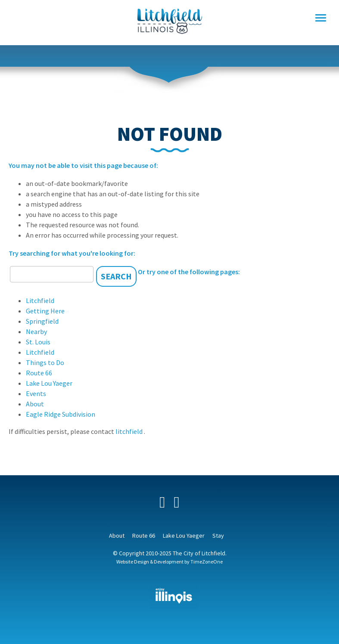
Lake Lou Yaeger (49, 383)
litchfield (130, 431)
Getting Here (45, 311)
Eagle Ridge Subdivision (61, 414)
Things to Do (45, 362)
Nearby (36, 331)
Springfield (42, 321)
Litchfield (40, 300)
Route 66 (39, 373)
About (35, 404)
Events (36, 393)
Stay (218, 536)
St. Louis (38, 342)
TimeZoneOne (207, 562)
